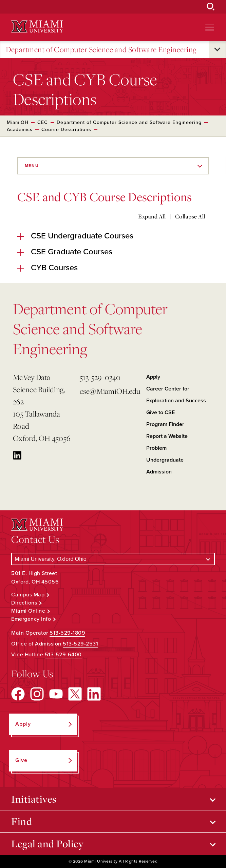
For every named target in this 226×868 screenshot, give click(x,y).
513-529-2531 (80, 644)
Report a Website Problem (167, 442)
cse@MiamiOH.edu (110, 391)
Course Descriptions (66, 130)
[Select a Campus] (113, 559)
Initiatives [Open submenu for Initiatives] (34, 799)
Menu (32, 166)
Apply (153, 377)
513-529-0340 (100, 377)
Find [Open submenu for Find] (22, 821)
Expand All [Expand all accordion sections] (152, 216)
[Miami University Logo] (37, 27)
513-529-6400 (63, 655)
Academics (20, 130)
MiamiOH (18, 122)
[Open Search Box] (211, 7)
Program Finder (165, 424)
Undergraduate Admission (165, 466)
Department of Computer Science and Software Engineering (101, 50)
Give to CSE (161, 412)
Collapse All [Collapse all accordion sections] (190, 216)
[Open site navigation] (210, 27)
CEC (43, 122)
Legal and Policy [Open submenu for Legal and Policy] (47, 844)
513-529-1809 (67, 633)
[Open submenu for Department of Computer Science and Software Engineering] (217, 49)
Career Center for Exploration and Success (176, 395)
